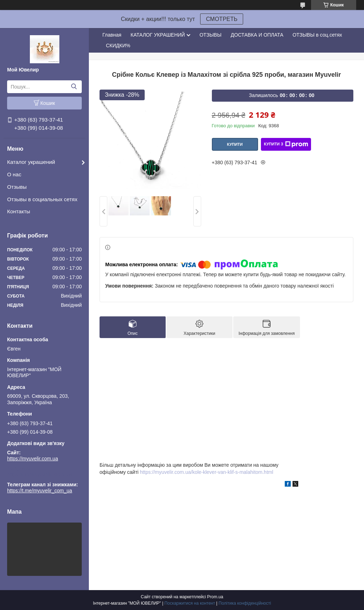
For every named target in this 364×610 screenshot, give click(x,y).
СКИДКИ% (118, 46)
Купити (235, 144)
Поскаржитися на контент (190, 603)
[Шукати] (74, 87)
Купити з (286, 144)
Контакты (19, 211)
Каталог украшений (31, 162)
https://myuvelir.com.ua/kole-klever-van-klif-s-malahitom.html (207, 472)
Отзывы (17, 187)
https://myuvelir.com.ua (33, 459)
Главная (112, 35)
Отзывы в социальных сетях (42, 199)
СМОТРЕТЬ (222, 19)
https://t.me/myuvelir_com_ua (40, 475)
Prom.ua (215, 597)
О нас (14, 174)
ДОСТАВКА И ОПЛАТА (257, 35)
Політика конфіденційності (245, 603)
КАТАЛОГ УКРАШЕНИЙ (158, 35)
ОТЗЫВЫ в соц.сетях (317, 35)
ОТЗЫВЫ (210, 35)
